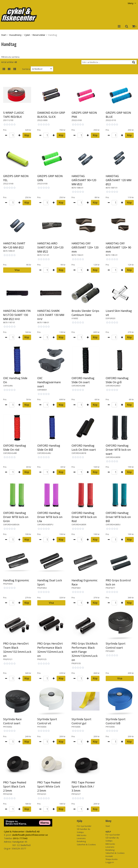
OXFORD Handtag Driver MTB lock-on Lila (50, 517)
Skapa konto (112, 859)
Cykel (27, 35)
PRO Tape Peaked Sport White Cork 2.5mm (49, 786)
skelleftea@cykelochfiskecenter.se (30, 835)
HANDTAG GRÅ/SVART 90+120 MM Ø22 (84, 180)
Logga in (110, 862)
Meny (131, 3)
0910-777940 (20, 838)
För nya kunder (84, 826)
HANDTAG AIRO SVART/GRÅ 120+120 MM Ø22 (50, 247)
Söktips (80, 832)
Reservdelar (39, 35)
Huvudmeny (15, 35)
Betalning (81, 841)
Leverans (81, 838)
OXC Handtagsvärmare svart (49, 382)
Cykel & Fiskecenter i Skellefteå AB (22, 831)
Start (4, 35)
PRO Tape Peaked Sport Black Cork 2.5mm (15, 786)
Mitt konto (82, 835)
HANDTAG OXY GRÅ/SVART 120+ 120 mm (85, 247)
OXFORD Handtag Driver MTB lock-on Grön (16, 517)
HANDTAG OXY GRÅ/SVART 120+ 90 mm (118, 247)
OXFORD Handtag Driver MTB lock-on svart (118, 450)
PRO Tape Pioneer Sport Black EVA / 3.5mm (83, 786)
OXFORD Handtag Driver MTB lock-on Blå (118, 517)
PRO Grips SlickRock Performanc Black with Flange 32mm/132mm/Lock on (85, 652)
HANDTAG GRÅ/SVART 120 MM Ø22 (119, 180)
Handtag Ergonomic (16, 580)
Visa (17, 270)
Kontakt (109, 856)
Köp (27, 135)
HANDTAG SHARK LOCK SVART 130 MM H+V (51, 315)
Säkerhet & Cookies (86, 845)
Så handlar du (83, 829)
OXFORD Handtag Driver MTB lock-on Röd (84, 517)
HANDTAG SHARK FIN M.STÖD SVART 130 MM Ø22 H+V (17, 315)
